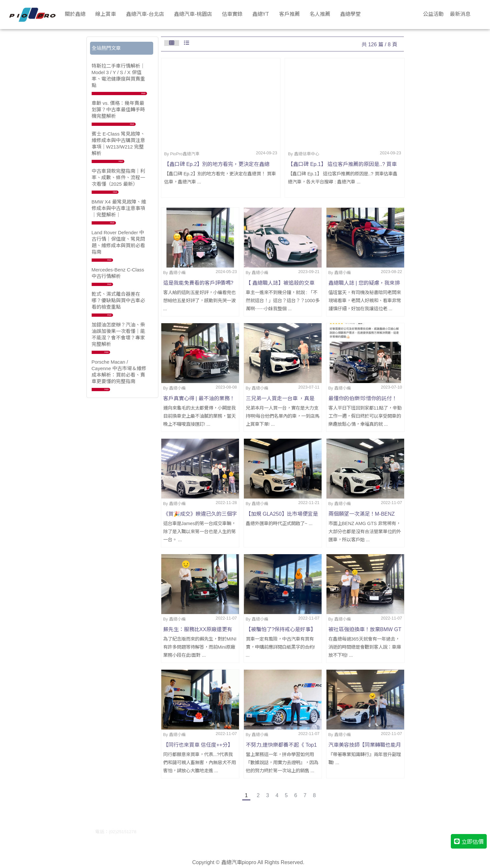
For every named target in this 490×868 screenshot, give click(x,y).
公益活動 (433, 14)
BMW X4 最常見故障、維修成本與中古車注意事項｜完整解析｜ (119, 208)
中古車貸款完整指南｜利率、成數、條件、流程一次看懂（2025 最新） (118, 177)
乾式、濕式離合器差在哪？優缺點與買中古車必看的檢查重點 (118, 300)
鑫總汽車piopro (239, 862)
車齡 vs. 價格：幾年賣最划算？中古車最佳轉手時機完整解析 (118, 110)
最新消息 (460, 14)
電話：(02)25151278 (116, 832)
